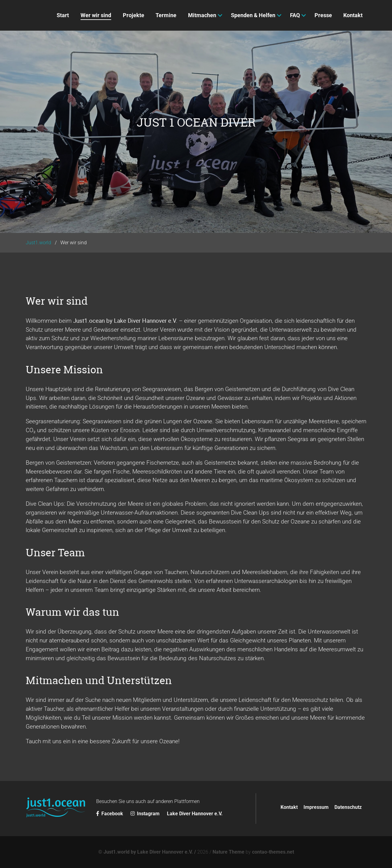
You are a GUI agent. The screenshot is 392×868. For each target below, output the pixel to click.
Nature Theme (228, 852)
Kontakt (289, 807)
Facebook (110, 814)
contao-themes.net (273, 852)
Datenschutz (348, 807)
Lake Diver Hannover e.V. (195, 814)
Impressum (316, 807)
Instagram (146, 814)
